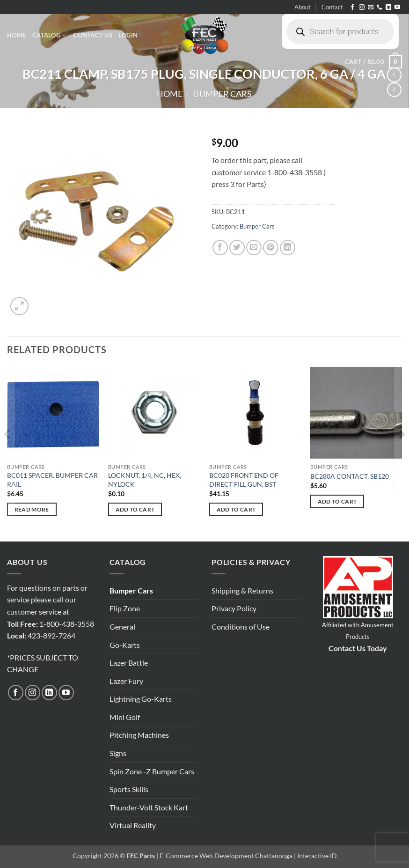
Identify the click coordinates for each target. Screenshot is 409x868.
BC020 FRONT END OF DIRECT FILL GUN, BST (244, 480)
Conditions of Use (241, 627)
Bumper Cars (223, 94)
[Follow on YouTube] (397, 7)
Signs (118, 753)
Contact (332, 7)
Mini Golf (125, 717)
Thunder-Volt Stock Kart (149, 807)
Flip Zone (125, 608)
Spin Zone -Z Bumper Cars (152, 771)
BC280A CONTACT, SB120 (350, 476)
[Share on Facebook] (220, 248)
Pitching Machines (139, 735)
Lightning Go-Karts (141, 699)
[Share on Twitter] (237, 248)
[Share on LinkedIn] (288, 248)
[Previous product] (394, 90)
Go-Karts (125, 645)
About (303, 7)
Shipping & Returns (242, 590)
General (122, 627)
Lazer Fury (126, 681)
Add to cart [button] (135, 509)
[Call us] (380, 7)
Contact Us (93, 35)
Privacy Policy (234, 608)
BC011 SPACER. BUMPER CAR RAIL (52, 480)
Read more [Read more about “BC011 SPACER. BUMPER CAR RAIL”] (32, 509)
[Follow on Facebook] (352, 7)
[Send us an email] (371, 7)
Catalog (49, 35)
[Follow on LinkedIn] (388, 7)
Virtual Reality (133, 825)
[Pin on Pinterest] (271, 248)
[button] (128, 35)
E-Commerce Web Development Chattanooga (226, 856)
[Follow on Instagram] (362, 7)
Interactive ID (317, 856)
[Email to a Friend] (254, 248)
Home (16, 35)
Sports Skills (129, 789)
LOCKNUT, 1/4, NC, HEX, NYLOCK (145, 480)
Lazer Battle (129, 663)
